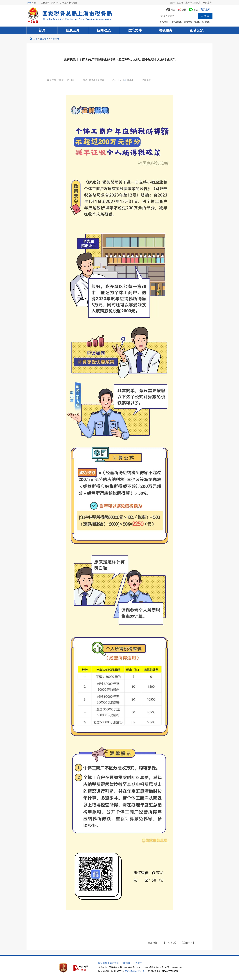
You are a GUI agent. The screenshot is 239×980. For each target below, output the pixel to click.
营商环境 (188, 22)
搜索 (203, 16)
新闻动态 (104, 30)
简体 (29, 3)
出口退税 (206, 22)
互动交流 (197, 30)
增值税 (197, 22)
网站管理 (126, 963)
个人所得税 (177, 22)
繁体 (36, 3)
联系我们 (138, 963)
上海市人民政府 (193, 3)
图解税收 (55, 39)
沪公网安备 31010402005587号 (163, 971)
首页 (42, 30)
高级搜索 (205, 10)
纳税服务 (166, 30)
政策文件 (135, 30)
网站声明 (114, 963)
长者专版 (73, 3)
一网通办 (207, 3)
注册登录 (45, 3)
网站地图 (103, 963)
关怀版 (63, 3)
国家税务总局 (176, 3)
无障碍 (55, 3)
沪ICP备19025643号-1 (136, 971)
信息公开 (73, 30)
